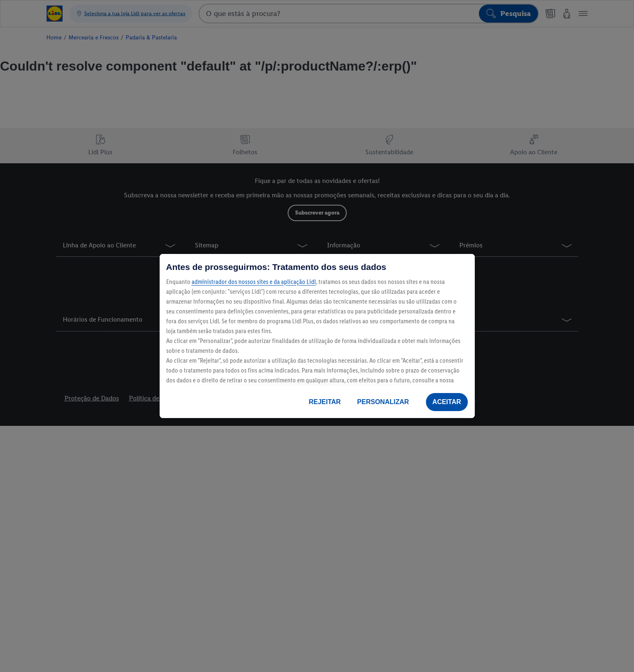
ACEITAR (447, 402)
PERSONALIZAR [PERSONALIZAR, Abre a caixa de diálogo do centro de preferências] (383, 402)
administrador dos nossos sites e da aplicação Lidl (254, 282)
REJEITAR (325, 402)
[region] (317, 336)
